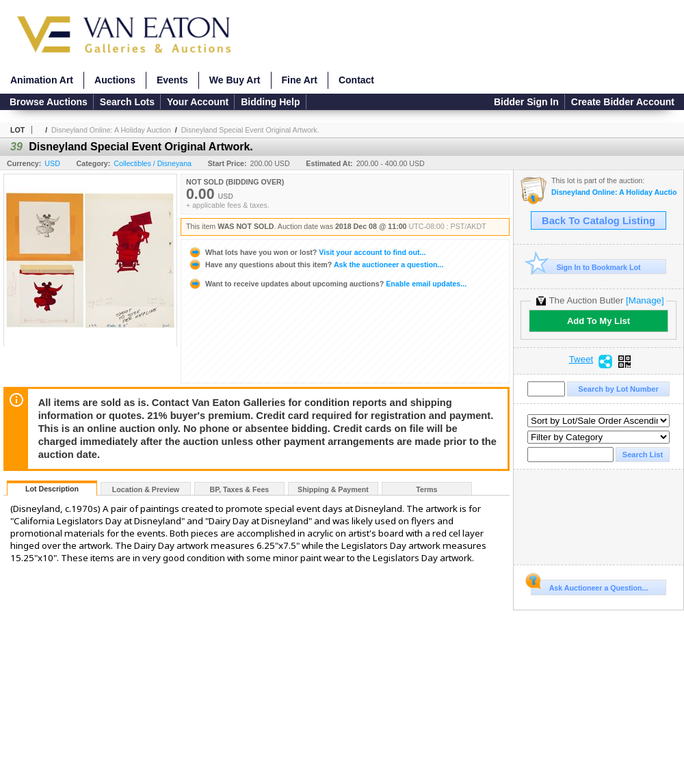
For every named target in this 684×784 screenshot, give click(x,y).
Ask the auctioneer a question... (316, 265)
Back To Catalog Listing (598, 221)
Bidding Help (270, 102)
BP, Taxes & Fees (240, 489)
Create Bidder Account (623, 102)
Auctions (115, 80)
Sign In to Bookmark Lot (586, 267)
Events (172, 80)
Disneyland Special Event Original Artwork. (250, 130)
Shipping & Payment (333, 489)
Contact (356, 80)
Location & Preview (146, 489)
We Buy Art (235, 80)
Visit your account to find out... (307, 252)
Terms (426, 489)
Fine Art (300, 80)
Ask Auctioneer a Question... (589, 586)
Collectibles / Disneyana (153, 163)
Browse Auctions (49, 102)
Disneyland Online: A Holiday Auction (111, 130)
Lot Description (52, 489)
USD (52, 163)
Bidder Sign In (526, 102)
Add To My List (598, 321)
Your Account (198, 102)
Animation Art (42, 80)
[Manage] (645, 300)
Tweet (581, 360)
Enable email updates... (327, 284)
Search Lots (127, 102)
